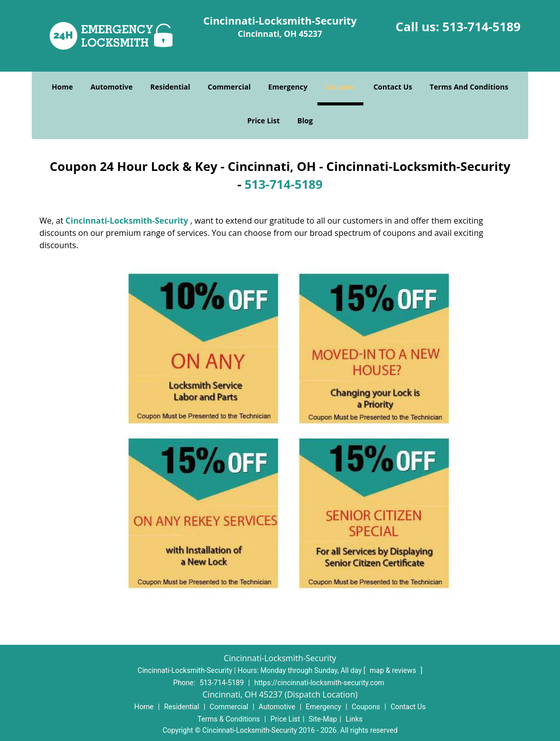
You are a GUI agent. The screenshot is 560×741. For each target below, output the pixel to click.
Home (62, 87)
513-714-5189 (481, 26)
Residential (170, 87)
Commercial (229, 87)
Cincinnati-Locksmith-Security (127, 221)
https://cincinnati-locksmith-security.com (319, 683)
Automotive (112, 87)
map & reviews (394, 670)
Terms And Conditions (469, 87)
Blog (305, 121)
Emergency (288, 87)
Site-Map (323, 719)
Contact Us (393, 87)
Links (354, 719)
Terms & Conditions (229, 719)
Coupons (340, 87)
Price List (264, 121)
